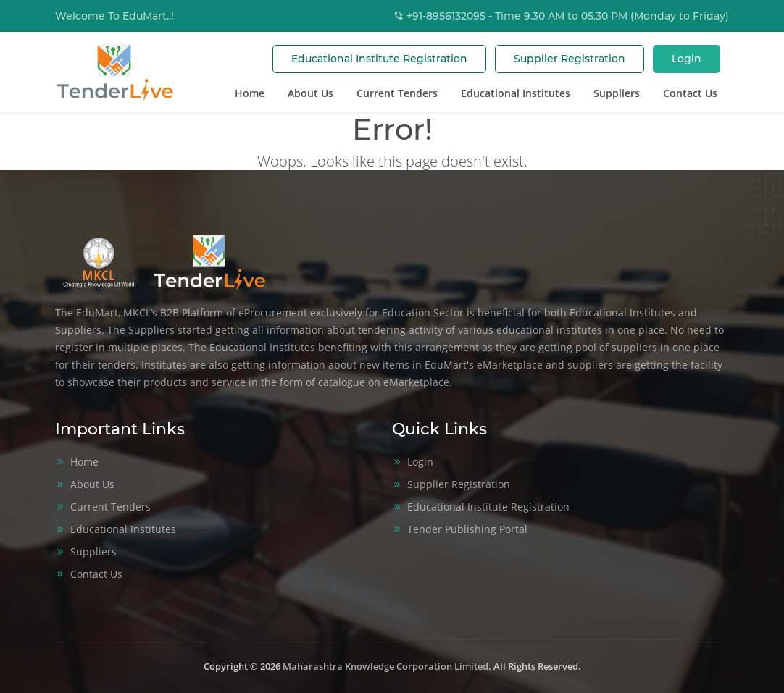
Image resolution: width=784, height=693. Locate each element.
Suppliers (617, 93)
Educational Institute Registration (379, 59)
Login (687, 59)
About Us (310, 93)
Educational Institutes (516, 93)
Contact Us (690, 93)
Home (250, 93)
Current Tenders (397, 93)
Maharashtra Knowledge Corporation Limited (385, 666)
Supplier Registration (570, 59)
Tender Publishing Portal (467, 529)
